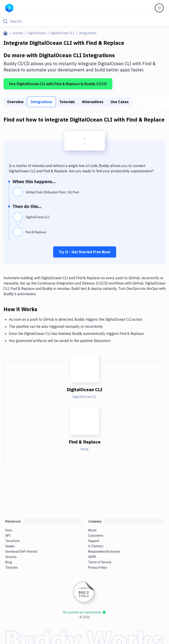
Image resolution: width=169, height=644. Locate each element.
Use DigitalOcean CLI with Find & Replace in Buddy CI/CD (58, 84)
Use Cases (120, 102)
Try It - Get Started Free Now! (85, 252)
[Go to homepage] (9, 8)
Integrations (41, 102)
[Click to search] (84, 21)
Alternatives (93, 102)
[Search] (88, 21)
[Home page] (6, 33)
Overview (15, 102)
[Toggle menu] (159, 8)
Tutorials (67, 102)
